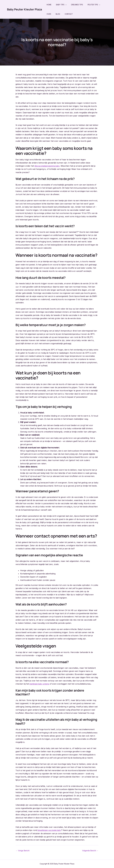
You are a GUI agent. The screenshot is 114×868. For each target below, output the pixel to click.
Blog (58, 14)
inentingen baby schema (40, 684)
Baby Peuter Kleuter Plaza (24, 9)
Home (49, 5)
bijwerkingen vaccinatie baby (50, 830)
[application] (65, 5)
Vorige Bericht (23, 851)
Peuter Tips (94, 5)
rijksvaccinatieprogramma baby (48, 166)
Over (49, 14)
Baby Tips (61, 5)
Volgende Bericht (89, 851)
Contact (69, 14)
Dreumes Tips (77, 5)
